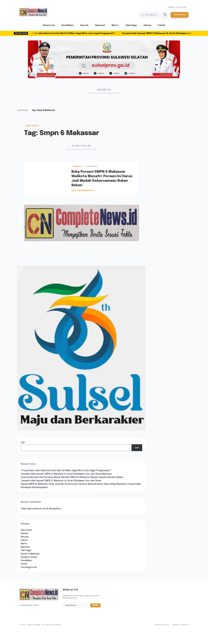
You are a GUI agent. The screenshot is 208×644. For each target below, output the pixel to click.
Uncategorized (29, 567)
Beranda (22, 110)
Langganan (180, 15)
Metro (115, 25)
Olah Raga (131, 25)
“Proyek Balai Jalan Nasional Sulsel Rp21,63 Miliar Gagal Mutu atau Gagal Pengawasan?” (72, 33)
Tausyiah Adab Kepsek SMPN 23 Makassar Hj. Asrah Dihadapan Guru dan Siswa (61, 481)
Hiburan (25, 537)
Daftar (95, 605)
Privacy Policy (162, 625)
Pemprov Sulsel (29, 557)
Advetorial (49, 25)
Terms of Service (180, 625)
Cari (23, 443)
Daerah (84, 25)
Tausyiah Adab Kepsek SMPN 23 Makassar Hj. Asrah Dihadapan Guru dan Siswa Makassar (66, 474)
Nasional (100, 25)
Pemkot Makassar (30, 554)
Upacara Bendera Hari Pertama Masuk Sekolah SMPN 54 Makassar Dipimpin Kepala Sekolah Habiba (72, 477)
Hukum (147, 25)
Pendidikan (67, 25)
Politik (162, 25)
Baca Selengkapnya (84, 191)
